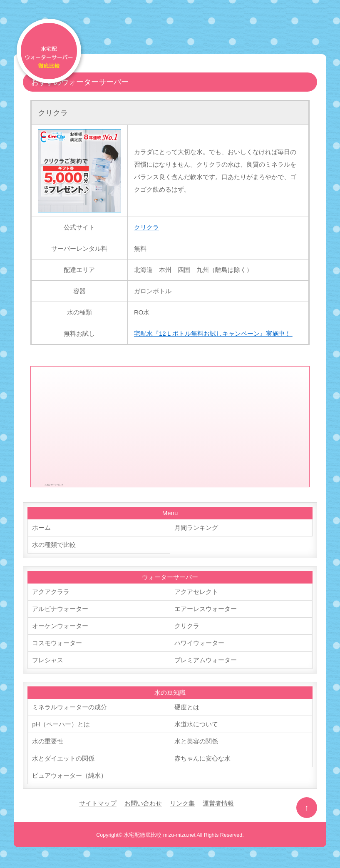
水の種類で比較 (54, 545)
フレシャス (48, 660)
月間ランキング (196, 528)
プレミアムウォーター (206, 660)
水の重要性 (48, 741)
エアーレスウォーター (206, 609)
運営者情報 (218, 803)
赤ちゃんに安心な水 (202, 758)
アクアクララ (51, 592)
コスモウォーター (57, 643)
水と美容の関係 (196, 741)
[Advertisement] (170, 425)
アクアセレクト (196, 592)
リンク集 (182, 803)
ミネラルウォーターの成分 (69, 707)
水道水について (196, 724)
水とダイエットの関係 (63, 758)
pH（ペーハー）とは (61, 724)
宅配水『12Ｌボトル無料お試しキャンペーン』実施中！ (213, 333)
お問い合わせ (143, 803)
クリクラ (53, 113)
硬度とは (187, 707)
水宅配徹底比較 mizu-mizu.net (159, 835)
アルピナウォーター (60, 609)
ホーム (41, 528)
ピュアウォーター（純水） (69, 775)
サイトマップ (98, 803)
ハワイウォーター (199, 643)
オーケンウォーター (60, 626)
